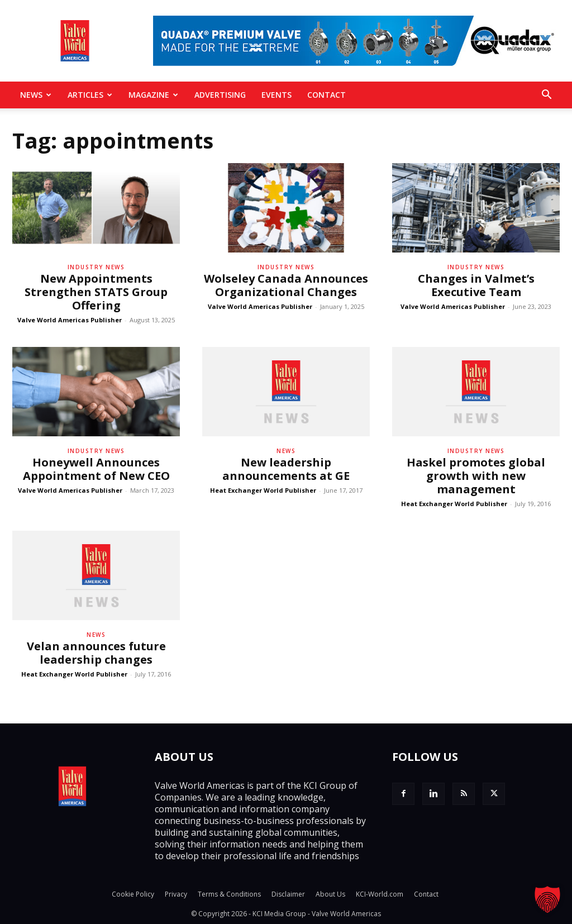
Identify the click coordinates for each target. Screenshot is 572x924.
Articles (90, 95)
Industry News (96, 267)
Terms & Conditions (229, 894)
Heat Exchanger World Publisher (263, 490)
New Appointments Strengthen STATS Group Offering (96, 292)
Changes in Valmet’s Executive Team (476, 285)
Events (277, 95)
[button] (546, 96)
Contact (326, 95)
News (36, 95)
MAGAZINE (153, 95)
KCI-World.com (380, 894)
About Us (330, 894)
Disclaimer (288, 894)
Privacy (176, 894)
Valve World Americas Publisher (70, 320)
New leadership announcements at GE (286, 469)
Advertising (220, 95)
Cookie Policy (133, 894)
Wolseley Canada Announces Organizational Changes (286, 285)
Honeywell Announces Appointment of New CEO (96, 469)
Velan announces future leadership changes (96, 653)
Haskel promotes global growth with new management (476, 476)
